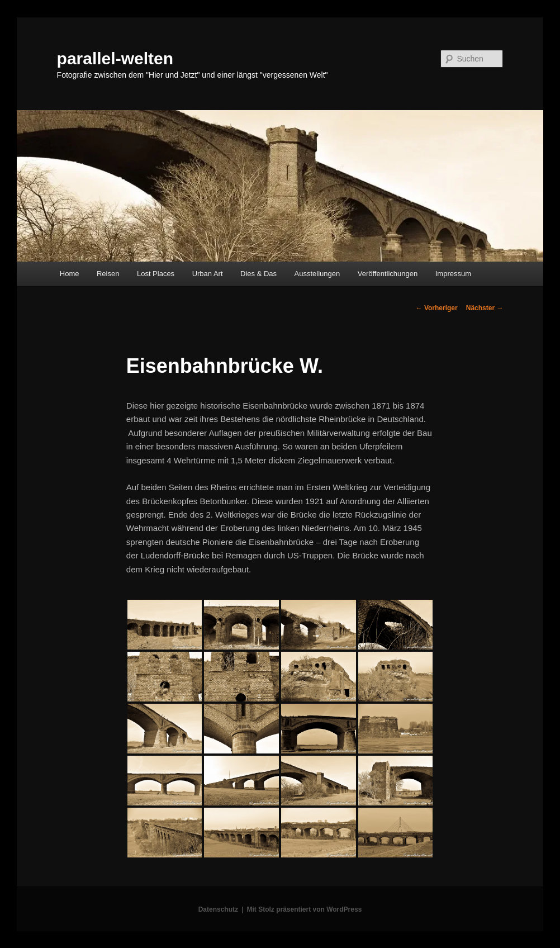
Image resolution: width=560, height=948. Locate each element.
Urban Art (208, 274)
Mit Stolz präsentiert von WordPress (304, 909)
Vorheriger (437, 308)
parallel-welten (115, 58)
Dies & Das (258, 274)
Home (70, 274)
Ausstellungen (317, 274)
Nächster (485, 308)
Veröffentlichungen (388, 274)
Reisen (108, 274)
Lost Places (156, 274)
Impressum (453, 274)
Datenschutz (218, 909)
